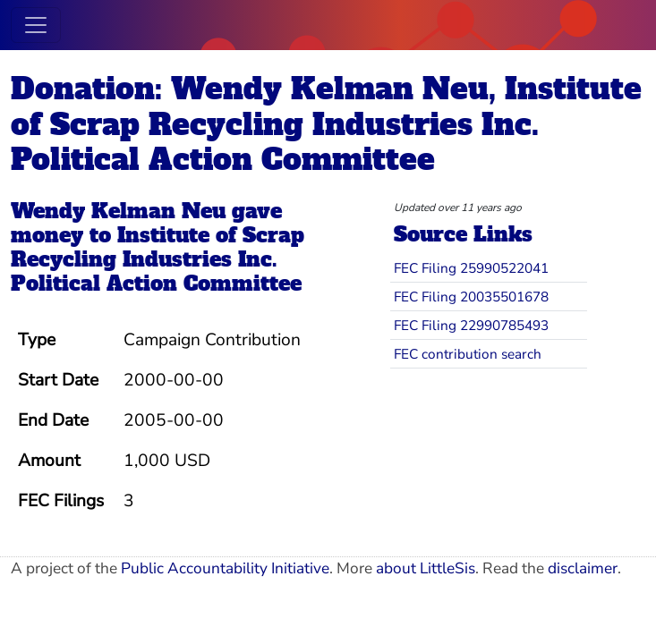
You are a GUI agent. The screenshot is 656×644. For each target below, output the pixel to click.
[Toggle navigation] (36, 25)
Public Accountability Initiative (225, 568)
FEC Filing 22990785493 (471, 325)
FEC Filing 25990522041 (471, 268)
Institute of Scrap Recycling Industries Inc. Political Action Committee (158, 260)
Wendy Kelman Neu (118, 212)
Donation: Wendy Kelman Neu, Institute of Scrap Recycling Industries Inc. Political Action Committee (326, 124)
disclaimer (583, 568)
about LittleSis (426, 568)
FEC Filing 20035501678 (471, 297)
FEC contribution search (468, 354)
